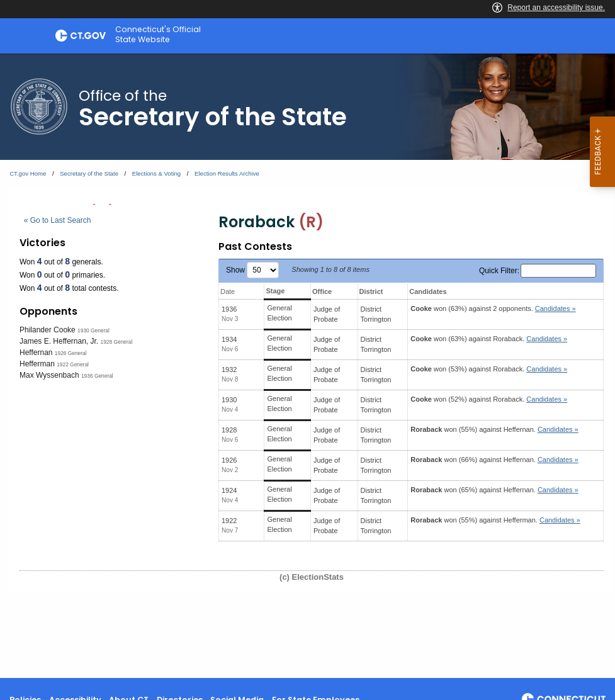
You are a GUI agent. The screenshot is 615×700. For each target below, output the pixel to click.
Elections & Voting (156, 173)
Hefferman (37, 364)
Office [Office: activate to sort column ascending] (322, 291)
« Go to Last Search (58, 220)
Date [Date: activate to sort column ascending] (228, 291)
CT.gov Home (28, 173)
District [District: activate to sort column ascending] (371, 291)
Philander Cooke (48, 330)
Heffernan (36, 353)
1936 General (97, 376)
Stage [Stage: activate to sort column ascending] (275, 291)
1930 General (93, 330)
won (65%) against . (494, 490)
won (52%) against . (489, 399)
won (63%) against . (489, 339)
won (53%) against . (489, 369)
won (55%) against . (494, 429)
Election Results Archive (227, 173)
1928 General (117, 342)
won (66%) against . (494, 460)
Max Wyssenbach (49, 375)
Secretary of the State (89, 173)
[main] (307, 366)
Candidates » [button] (556, 308)
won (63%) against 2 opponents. (493, 308)
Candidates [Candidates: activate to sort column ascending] (428, 291)
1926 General (71, 353)
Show (252, 270)
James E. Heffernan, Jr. (59, 341)
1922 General (73, 364)
